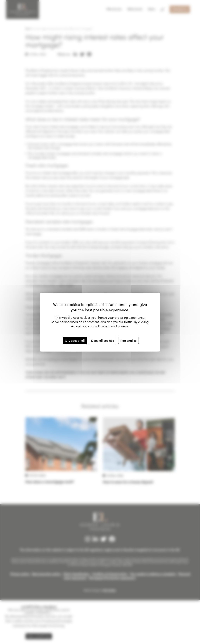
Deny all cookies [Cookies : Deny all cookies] (103, 340)
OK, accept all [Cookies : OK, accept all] (75, 340)
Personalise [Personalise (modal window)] (128, 340)
